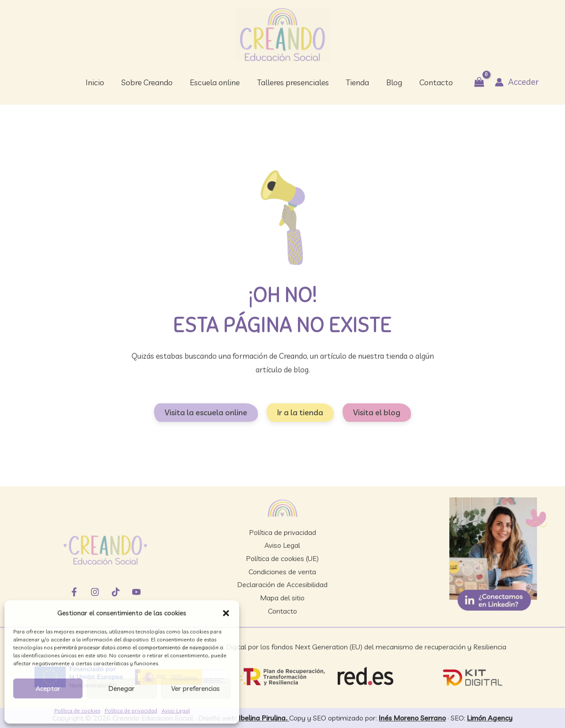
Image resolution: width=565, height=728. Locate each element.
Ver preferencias (196, 688)
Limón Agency (490, 718)
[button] (226, 613)
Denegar (122, 688)
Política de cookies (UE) (282, 558)
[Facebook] (74, 592)
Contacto (282, 611)
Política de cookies (77, 711)
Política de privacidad (131, 711)
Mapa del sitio (282, 598)
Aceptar (48, 688)
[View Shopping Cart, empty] (475, 82)
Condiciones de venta (282, 572)
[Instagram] (95, 592)
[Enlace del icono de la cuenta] (512, 82)
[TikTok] (116, 592)
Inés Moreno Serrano (412, 718)
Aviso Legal (176, 711)
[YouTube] (136, 592)
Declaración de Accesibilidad (282, 584)
